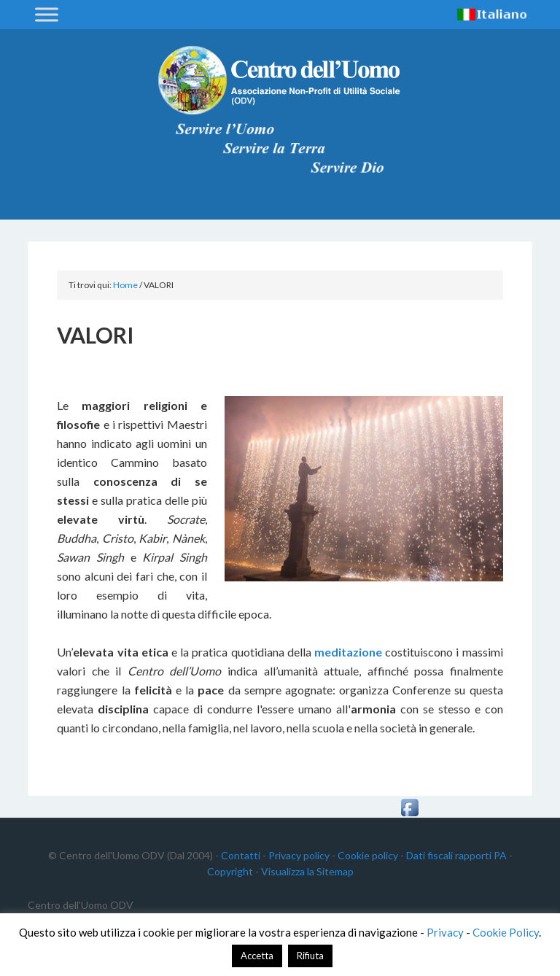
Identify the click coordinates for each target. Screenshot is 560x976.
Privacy (445, 932)
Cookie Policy (506, 932)
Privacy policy (299, 855)
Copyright (230, 871)
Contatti (241, 855)
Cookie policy (368, 855)
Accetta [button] (257, 956)
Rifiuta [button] (310, 956)
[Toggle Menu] (47, 14)
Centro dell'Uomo (280, 80)
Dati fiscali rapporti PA (456, 855)
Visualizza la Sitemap (307, 871)
